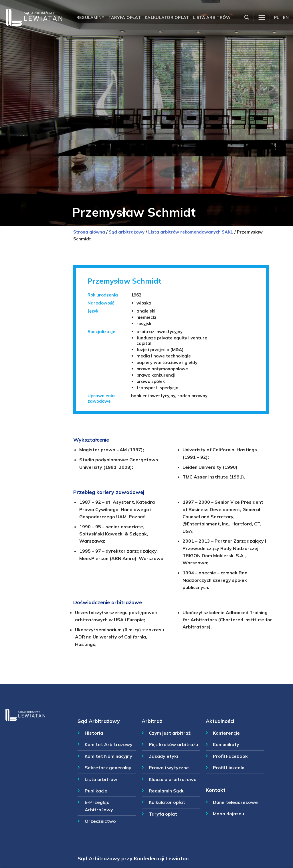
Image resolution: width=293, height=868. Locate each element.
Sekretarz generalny (108, 768)
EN (286, 17)
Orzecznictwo (100, 821)
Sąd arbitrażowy (127, 232)
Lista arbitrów (212, 17)
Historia (94, 733)
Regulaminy (90, 17)
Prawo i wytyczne (169, 768)
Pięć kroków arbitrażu (173, 744)
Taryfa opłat (125, 17)
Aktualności (220, 721)
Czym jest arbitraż (170, 733)
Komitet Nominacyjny (108, 756)
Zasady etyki (163, 756)
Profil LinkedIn (229, 768)
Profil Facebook (230, 756)
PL (277, 17)
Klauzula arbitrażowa (173, 779)
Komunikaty (226, 744)
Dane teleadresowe (235, 802)
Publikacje (96, 791)
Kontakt (216, 790)
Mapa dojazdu (228, 814)
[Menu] (262, 18)
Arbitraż (152, 721)
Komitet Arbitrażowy (109, 744)
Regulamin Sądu (167, 791)
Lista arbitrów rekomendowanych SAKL (191, 232)
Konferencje (226, 733)
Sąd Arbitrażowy (99, 721)
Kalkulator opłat (167, 17)
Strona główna (89, 232)
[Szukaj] (247, 17)
